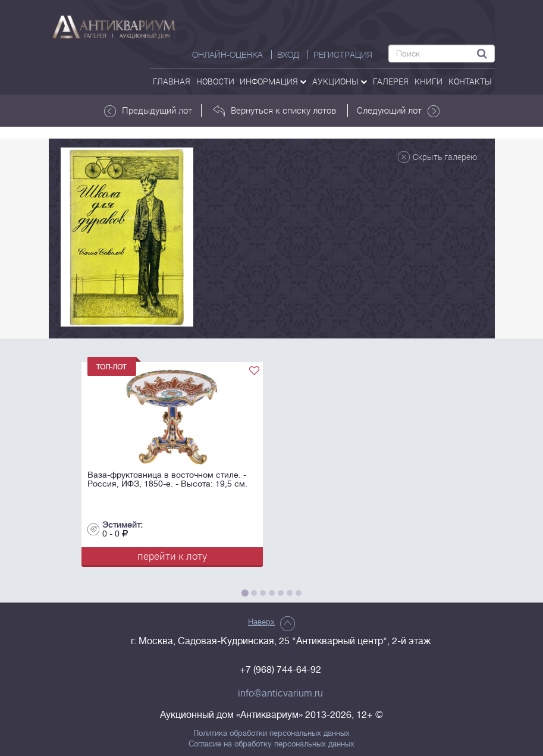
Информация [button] (273, 81)
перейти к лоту (172, 556)
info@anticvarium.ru (280, 694)
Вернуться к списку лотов (274, 111)
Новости (215, 81)
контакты (470, 81)
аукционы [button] (340, 81)
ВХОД (288, 55)
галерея (391, 81)
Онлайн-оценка (227, 55)
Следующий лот (398, 111)
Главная (172, 81)
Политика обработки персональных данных (271, 733)
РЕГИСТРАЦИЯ (343, 55)
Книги (429, 81)
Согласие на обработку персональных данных (271, 744)
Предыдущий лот (148, 111)
